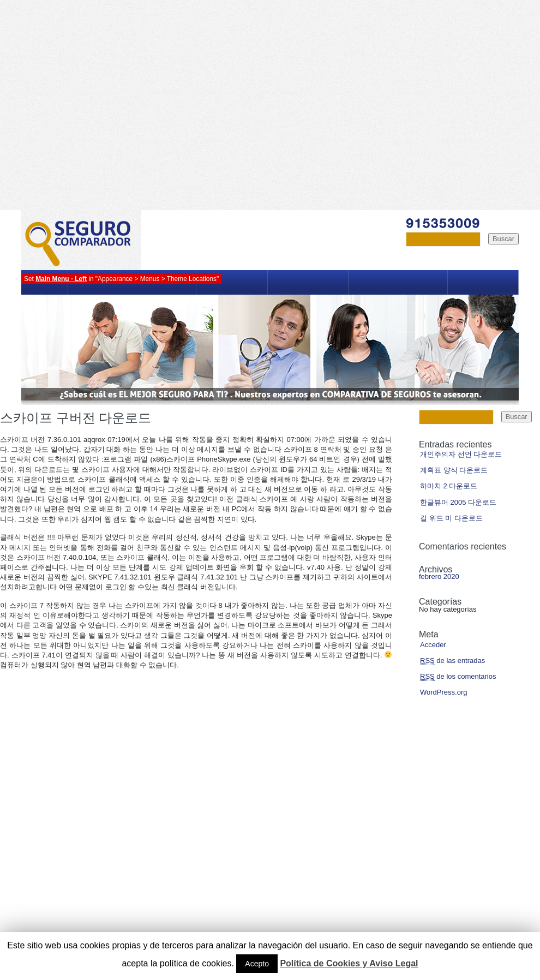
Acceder (433, 645)
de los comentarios (458, 677)
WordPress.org (443, 692)
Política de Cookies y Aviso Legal (349, 963)
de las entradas (452, 661)
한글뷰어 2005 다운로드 (458, 502)
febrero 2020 (439, 576)
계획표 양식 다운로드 (454, 470)
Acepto (257, 964)
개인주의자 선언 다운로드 (461, 454)
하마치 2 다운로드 (449, 486)
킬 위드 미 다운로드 (451, 518)
